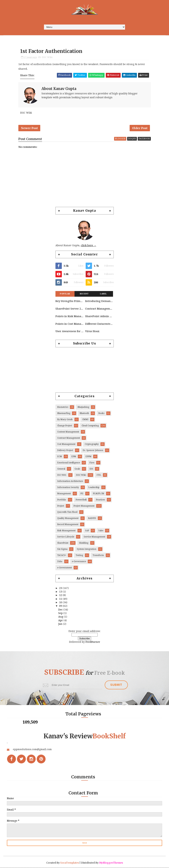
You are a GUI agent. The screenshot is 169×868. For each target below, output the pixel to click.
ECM (60, 457)
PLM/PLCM (99, 494)
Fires (92, 463)
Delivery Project (65, 451)
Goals (77, 470)
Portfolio (62, 500)
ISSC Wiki (47, 58)
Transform (98, 556)
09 (61, 607)
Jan (61, 625)
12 (61, 596)
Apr (61, 621)
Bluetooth (84, 414)
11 (61, 600)
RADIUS (92, 519)
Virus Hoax (92, 332)
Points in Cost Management (69, 325)
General (61, 470)
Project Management (84, 507)
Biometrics (63, 408)
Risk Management (66, 531)
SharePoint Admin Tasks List (99, 317)
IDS (91, 470)
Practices (100, 500)
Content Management (68, 433)
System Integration (87, 550)
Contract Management (99, 309)
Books (101, 414)
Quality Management (68, 519)
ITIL (99, 476)
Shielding (84, 544)
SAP (87, 531)
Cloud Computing (90, 426)
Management (64, 494)
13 (61, 592)
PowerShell (81, 500)
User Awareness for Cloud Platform (69, 332)
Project (61, 507)
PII (82, 494)
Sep (61, 614)
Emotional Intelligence (69, 463)
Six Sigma (62, 550)
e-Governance (79, 562)
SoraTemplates (70, 863)
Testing (79, 556)
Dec (61, 610)
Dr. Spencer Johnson (93, 451)
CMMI (85, 420)
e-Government (65, 568)
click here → (89, 246)
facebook (144, 139)
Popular (65, 294)
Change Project (65, 426)
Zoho (60, 562)
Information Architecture (70, 482)
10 (61, 603)
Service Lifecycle (66, 537)
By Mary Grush (65, 420)
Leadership (94, 488)
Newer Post (29, 129)
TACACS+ (62, 556)
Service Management (94, 537)
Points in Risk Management (69, 317)
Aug (61, 617)
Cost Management (66, 445)
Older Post (140, 129)
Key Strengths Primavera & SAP (69, 302)
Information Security (68, 488)
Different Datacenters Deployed (99, 325)
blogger (120, 139)
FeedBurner (93, 643)
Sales (101, 531)
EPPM (88, 457)
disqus (132, 139)
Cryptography (92, 445)
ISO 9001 (62, 476)
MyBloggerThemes (111, 863)
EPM (74, 457)
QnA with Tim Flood (67, 513)
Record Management (68, 525)
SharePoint (63, 544)
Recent (84, 294)
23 (61, 589)
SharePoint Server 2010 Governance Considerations (69, 309)
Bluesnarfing (64, 414)
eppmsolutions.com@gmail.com (32, 750)
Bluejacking (83, 408)
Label (103, 294)
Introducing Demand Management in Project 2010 (99, 302)
